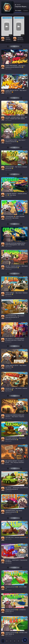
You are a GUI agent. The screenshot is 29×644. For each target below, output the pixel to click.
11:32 (26, 435)
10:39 (26, 214)
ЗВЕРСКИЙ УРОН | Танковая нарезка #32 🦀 (17, 537)
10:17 (26, 413)
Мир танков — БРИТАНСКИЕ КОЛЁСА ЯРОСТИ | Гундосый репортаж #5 (16, 488)
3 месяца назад (23, 50)
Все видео (18, 10)
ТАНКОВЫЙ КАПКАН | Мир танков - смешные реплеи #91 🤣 (14, 511)
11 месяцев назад (7, 18)
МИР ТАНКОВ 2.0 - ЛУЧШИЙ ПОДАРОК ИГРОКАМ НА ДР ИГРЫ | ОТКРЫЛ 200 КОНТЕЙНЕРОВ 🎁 (15, 340)
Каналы (18, 5)
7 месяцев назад (23, 228)
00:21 (11, 35)
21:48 (26, 241)
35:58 (26, 363)
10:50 (26, 164)
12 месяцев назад (19, 18)
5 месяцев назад (23, 152)
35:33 (26, 88)
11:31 (26, 264)
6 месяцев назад (23, 178)
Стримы (25, 10)
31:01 (26, 558)
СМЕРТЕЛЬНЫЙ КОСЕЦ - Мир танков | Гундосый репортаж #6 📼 (15, 317)
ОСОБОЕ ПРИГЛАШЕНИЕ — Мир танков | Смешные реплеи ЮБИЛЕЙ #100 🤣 (15, 66)
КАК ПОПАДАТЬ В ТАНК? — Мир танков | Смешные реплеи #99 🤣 (15, 141)
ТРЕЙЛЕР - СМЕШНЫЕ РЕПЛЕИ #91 (8, 39)
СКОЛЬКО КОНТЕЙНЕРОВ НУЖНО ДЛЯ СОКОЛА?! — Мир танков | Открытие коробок (15, 417)
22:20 (26, 607)
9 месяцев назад (23, 350)
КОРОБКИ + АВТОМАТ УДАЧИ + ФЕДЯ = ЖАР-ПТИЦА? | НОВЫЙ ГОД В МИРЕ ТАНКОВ (16, 118)
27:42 (26, 584)
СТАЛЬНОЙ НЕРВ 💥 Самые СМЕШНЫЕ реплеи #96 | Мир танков (15, 217)
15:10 (26, 63)
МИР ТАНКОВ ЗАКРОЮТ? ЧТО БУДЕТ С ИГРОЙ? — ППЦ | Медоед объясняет (15, 462)
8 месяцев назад (23, 278)
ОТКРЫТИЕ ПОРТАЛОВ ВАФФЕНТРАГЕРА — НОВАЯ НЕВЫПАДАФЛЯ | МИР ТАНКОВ (16, 244)
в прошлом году (23, 572)
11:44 (26, 138)
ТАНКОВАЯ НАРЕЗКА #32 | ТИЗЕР (20, 39)
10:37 (26, 191)
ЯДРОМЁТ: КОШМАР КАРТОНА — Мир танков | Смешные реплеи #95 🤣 (16, 267)
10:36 (26, 290)
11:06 (26, 508)
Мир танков (8, 41)
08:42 (26, 336)
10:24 (26, 458)
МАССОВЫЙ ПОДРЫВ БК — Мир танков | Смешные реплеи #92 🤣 (15, 439)
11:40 (26, 386)
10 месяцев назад (23, 400)
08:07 (26, 313)
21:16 (26, 630)
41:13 (26, 115)
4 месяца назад (23, 102)
